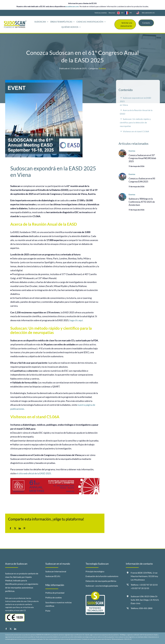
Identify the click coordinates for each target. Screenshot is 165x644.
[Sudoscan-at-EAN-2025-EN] (122, 174)
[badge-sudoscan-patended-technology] (95, 593)
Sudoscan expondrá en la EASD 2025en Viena (135, 101)
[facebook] (6, 629)
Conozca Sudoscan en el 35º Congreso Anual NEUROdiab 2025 (142, 158)
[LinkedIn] (20, 528)
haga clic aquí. (76, 320)
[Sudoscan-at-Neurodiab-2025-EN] (122, 151)
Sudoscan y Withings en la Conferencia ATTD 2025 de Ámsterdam (142, 202)
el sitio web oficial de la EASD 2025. (34, 473)
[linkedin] (15, 629)
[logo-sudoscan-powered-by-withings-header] (15, 22)
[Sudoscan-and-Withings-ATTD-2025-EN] (122, 194)
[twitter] (11, 629)
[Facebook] (10, 528)
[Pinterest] (24, 528)
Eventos (102, 68)
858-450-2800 (146, 608)
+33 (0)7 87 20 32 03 (140, 588)
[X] (15, 528)
